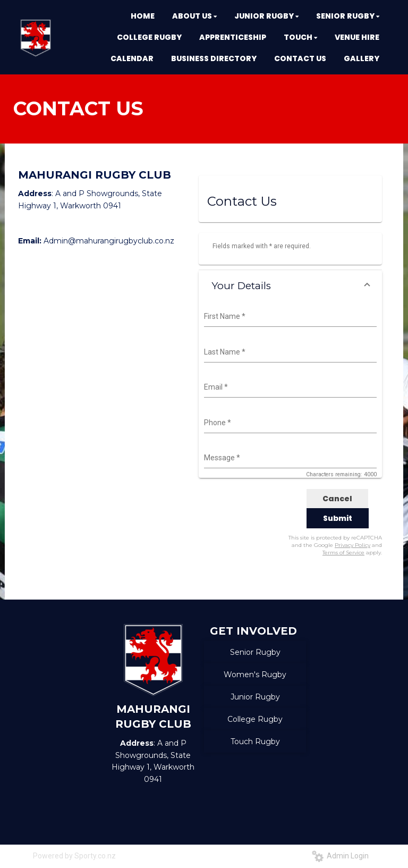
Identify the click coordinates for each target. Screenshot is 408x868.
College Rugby (255, 719)
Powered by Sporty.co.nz (74, 856)
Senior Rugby (255, 652)
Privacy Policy (352, 545)
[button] (290, 286)
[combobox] (289, 317)
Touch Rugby (255, 741)
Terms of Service (343, 553)
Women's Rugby (255, 675)
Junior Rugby (255, 697)
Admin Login (340, 856)
